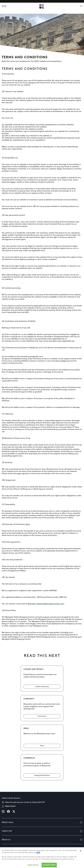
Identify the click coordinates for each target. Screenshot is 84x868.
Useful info (42, 831)
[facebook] (8, 811)
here (38, 855)
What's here (42, 823)
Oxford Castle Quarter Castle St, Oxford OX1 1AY (25, 802)
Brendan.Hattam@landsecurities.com (46, 604)
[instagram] (3, 811)
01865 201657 (10, 806)
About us (42, 840)
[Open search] (81, 6)
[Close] (80, 854)
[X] (14, 811)
